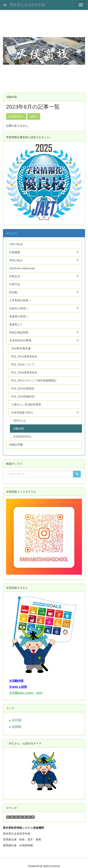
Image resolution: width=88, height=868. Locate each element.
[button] (9, 51)
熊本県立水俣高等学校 (28, 5)
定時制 (17, 727)
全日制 (17, 720)
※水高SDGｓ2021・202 (25, 693)
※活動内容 (16, 681)
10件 (34, 116)
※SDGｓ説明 (18, 687)
